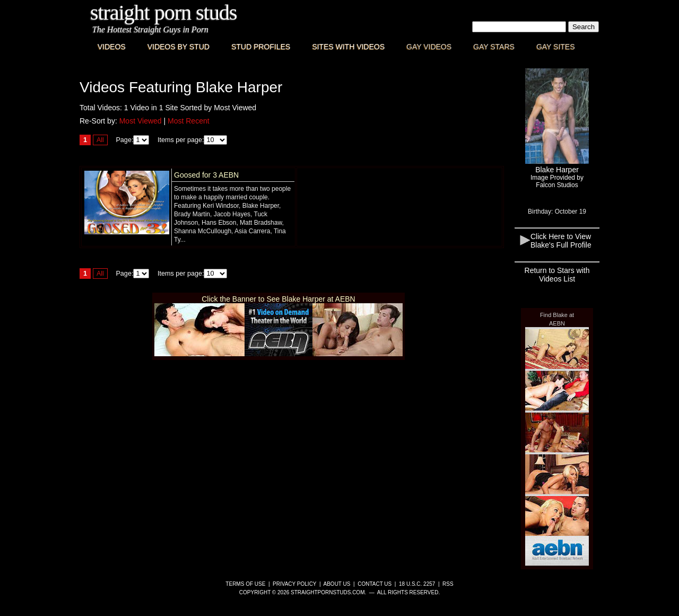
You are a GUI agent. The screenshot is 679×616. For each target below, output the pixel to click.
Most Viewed (141, 121)
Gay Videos (429, 47)
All (100, 140)
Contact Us (375, 584)
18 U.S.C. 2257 (417, 584)
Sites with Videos (348, 47)
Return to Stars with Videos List (557, 275)
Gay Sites (556, 47)
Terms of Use (245, 584)
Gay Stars (494, 47)
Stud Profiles (261, 47)
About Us (337, 584)
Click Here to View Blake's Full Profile (561, 241)
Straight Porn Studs (164, 12)
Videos (112, 47)
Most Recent (189, 121)
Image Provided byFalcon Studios (557, 181)
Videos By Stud (179, 47)
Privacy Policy (294, 584)
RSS (448, 584)
